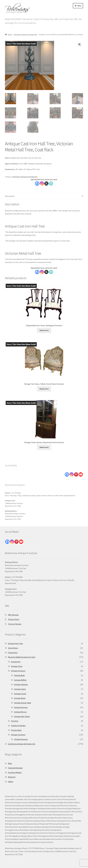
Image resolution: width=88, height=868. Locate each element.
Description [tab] (10, 196)
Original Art (13, 653)
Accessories (16, 662)
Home (10, 34)
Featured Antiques (15, 768)
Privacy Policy (14, 619)
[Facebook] (37, 272)
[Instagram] (42, 272)
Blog (10, 763)
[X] (46, 272)
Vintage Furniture (18, 735)
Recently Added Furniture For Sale (22, 657)
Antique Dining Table (23, 703)
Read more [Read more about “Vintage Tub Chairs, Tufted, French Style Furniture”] (44, 389)
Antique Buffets (20, 680)
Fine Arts (15, 721)
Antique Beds (19, 675)
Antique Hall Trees (15, 643)
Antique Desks (20, 698)
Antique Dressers (21, 707)
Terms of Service (15, 624)
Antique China (17, 666)
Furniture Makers (15, 772)
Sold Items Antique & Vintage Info (25, 34)
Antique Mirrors (20, 712)
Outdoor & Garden (18, 726)
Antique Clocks (20, 694)
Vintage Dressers (21, 739)
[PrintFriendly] (51, 272)
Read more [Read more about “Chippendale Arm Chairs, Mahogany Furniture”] (44, 330)
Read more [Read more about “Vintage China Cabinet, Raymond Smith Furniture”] (44, 447)
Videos (11, 782)
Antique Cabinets (21, 684)
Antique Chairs (20, 689)
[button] (79, 44)
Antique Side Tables (22, 716)
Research (12, 777)
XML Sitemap (13, 615)
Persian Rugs (16, 730)
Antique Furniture (18, 671)
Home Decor (13, 648)
